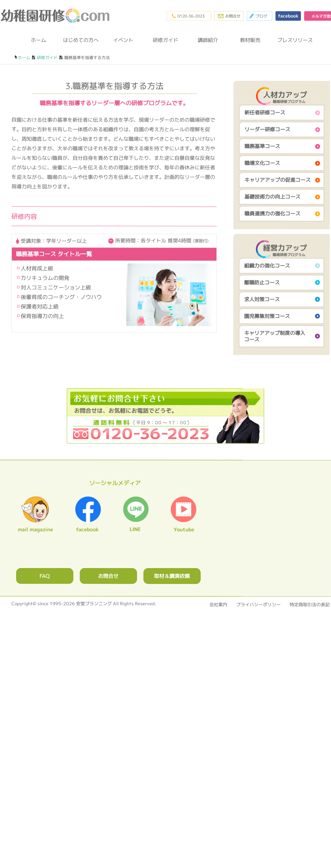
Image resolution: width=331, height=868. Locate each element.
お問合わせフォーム (229, 16)
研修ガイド (165, 40)
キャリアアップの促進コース (278, 180)
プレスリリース (292, 40)
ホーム (39, 40)
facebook (288, 16)
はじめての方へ (81, 40)
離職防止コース (262, 282)
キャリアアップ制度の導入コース (275, 336)
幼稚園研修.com (57, 16)
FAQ (45, 576)
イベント (123, 40)
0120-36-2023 (189, 16)
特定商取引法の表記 (310, 604)
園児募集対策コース (267, 316)
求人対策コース (262, 299)
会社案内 (218, 604)
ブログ (259, 16)
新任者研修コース (265, 112)
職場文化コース (262, 163)
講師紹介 (208, 40)
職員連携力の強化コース (272, 214)
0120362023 (165, 416)
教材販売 (250, 40)
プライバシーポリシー (258, 604)
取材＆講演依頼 (172, 576)
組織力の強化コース (267, 266)
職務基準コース (262, 146)
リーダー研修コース (267, 129)
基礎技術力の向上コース (272, 197)
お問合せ (108, 576)
